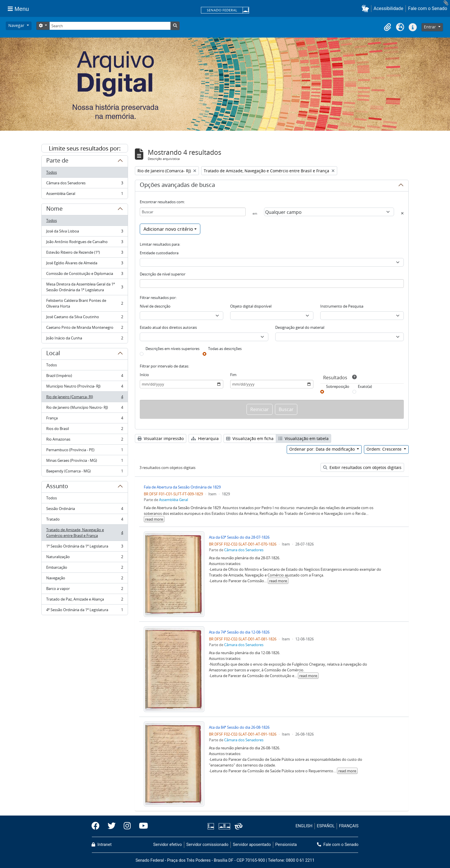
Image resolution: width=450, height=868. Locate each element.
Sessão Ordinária (85, 510)
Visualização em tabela (303, 438)
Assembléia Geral (85, 195)
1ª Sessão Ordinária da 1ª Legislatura (85, 547)
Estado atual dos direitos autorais (168, 327)
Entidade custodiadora (159, 253)
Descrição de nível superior (163, 274)
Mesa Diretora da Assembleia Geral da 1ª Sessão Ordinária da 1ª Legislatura (85, 287)
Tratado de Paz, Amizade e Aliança (85, 600)
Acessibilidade (389, 8)
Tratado (85, 520)
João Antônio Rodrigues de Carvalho (85, 243)
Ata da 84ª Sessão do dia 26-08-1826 (239, 727)
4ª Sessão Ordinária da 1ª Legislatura (85, 611)
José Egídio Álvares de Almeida (85, 264)
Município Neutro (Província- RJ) (85, 387)
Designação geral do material (300, 327)
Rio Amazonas (85, 440)
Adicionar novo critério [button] (168, 229)
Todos (52, 172)
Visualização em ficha (250, 438)
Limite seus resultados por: (85, 148)
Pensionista (286, 845)
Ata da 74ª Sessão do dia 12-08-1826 (239, 632)
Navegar (17, 25)
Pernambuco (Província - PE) (85, 451)
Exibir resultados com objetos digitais (362, 467)
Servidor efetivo (168, 845)
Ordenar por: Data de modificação (323, 449)
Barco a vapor (85, 590)
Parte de (57, 161)
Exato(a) (365, 386)
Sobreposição (338, 386)
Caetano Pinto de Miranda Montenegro (85, 329)
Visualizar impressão (161, 438)
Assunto (57, 487)
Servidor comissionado (207, 845)
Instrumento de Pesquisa (342, 306)
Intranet (102, 845)
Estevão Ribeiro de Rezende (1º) (85, 254)
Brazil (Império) (85, 377)
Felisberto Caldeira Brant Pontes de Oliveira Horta (85, 303)
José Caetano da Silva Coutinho (85, 318)
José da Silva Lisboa (85, 232)
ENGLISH (304, 826)
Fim (233, 375)
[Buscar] (193, 212)
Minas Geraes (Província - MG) (85, 462)
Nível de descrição (155, 306)
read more (154, 519)
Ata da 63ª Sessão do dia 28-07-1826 (239, 537)
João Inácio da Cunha (85, 339)
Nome (54, 210)
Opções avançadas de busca (177, 186)
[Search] (110, 26)
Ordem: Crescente (385, 449)
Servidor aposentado (252, 845)
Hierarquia (205, 438)
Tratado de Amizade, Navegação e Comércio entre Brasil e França (85, 533)
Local (53, 354)
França (85, 419)
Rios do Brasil (85, 430)
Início (144, 375)
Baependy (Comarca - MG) (85, 472)
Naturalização (85, 558)
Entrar (430, 27)
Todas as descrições (225, 349)
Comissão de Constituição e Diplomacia (85, 275)
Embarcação (85, 569)
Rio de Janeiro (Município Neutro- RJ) (85, 409)
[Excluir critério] (402, 213)
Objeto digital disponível (251, 306)
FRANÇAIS (349, 826)
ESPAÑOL (326, 826)
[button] (366, 8)
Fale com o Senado (428, 8)
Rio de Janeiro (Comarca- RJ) (85, 398)
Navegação (85, 579)
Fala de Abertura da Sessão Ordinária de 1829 (182, 487)
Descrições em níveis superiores (172, 349)
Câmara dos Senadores (85, 184)
